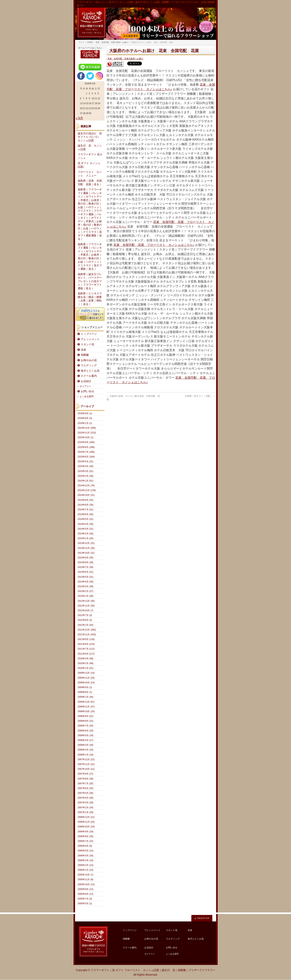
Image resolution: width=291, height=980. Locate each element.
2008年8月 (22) (86, 721)
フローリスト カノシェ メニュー (90, 174)
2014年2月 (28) (86, 534)
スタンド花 (87, 344)
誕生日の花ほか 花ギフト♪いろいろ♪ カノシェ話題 (90, 137)
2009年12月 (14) (86, 673)
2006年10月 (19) (86, 827)
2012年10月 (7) (86, 610)
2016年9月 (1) (85, 413)
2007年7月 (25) (86, 784)
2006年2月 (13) (86, 865)
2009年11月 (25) (86, 678)
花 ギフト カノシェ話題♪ (89, 165)
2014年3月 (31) (86, 529)
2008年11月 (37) (86, 707)
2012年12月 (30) (86, 601)
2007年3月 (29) (86, 803)
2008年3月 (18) (86, 745)
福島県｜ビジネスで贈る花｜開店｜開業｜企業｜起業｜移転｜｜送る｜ (90, 299)
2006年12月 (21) (86, 817)
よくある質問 (86, 396)
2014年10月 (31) (86, 495)
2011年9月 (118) (86, 639)
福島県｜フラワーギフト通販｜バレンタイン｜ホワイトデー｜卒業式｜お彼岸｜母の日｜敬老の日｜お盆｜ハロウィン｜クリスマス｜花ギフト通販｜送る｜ (90, 257)
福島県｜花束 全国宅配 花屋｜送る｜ (90, 183)
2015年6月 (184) (86, 457)
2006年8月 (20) (86, 836)
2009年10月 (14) (86, 683)
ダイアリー (85, 386)
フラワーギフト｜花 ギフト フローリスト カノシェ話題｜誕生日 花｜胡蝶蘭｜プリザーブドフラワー (153, 970)
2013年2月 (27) (86, 591)
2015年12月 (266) (87, 428)
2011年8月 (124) (86, 644)
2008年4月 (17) (86, 740)
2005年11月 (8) (86, 879)
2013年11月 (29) (86, 548)
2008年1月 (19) (86, 755)
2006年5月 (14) (86, 851)
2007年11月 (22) (86, 764)
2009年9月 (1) (85, 687)
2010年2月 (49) (86, 663)
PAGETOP (203, 918)
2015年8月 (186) (86, 447)
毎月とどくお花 (90, 371)
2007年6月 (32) (86, 788)
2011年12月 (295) (87, 630)
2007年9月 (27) (86, 774)
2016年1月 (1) (85, 423)
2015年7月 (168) (86, 452)
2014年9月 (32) (86, 500)
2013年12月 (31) (86, 543)
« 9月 (79, 118)
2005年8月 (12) (86, 894)
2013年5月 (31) (86, 577)
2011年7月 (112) (86, 649)
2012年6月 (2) (85, 620)
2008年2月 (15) (86, 750)
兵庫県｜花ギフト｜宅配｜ (200, 396)
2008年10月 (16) (86, 711)
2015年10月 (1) (86, 437)
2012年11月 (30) (86, 606)
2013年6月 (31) (86, 572)
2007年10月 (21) (86, 769)
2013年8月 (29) (86, 562)
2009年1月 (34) (86, 697)
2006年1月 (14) (86, 870)
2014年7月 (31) (86, 510)
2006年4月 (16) (86, 856)
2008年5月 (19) (86, 735)
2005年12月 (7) (86, 875)
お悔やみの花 (89, 360)
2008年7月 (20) (86, 726)
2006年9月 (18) (86, 832)
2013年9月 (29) (86, 558)
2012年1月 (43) (86, 625)
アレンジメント (90, 339)
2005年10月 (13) (86, 884)
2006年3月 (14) (86, 860)
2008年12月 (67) (86, 702)
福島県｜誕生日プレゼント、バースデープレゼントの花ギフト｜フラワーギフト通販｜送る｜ (90, 281)
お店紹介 (86, 381)
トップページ (89, 334)
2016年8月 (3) (85, 418)
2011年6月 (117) (86, 654)
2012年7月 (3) (85, 615)
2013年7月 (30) (86, 567)
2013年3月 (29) (86, 586)
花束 (83, 350)
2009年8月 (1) (85, 692)
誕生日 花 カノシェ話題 (90, 147)
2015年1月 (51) (86, 481)
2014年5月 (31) (86, 519)
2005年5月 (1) (85, 904)
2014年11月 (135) (87, 490)
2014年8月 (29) (86, 505)
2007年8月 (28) (86, 779)
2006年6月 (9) (85, 846)
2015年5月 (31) (86, 461)
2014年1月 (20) (86, 538)
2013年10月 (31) (86, 553)
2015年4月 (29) (86, 466)
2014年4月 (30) (86, 524)
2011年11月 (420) (87, 635)
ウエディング (89, 365)
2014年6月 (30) (86, 514)
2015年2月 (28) (86, 476)
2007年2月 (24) (86, 808)
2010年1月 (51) (86, 668)
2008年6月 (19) (86, 731)
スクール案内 (89, 376)
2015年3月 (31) (86, 471)
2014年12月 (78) (86, 486)
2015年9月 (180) (86, 442)
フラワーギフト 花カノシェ (90, 156)
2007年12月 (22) (86, 759)
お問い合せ (87, 391)
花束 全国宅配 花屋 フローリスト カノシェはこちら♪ (154, 245)
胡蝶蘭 (85, 355)
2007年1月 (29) (86, 812)
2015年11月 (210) (87, 433)
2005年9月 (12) (86, 889)
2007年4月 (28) (86, 798)
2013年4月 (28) (86, 582)
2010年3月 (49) (86, 659)
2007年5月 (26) (86, 793)
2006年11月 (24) (86, 822)
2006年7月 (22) (86, 841)
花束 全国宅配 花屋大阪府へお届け (125, 59)
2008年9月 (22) (86, 716)
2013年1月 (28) (86, 596)
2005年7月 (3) (85, 899)
